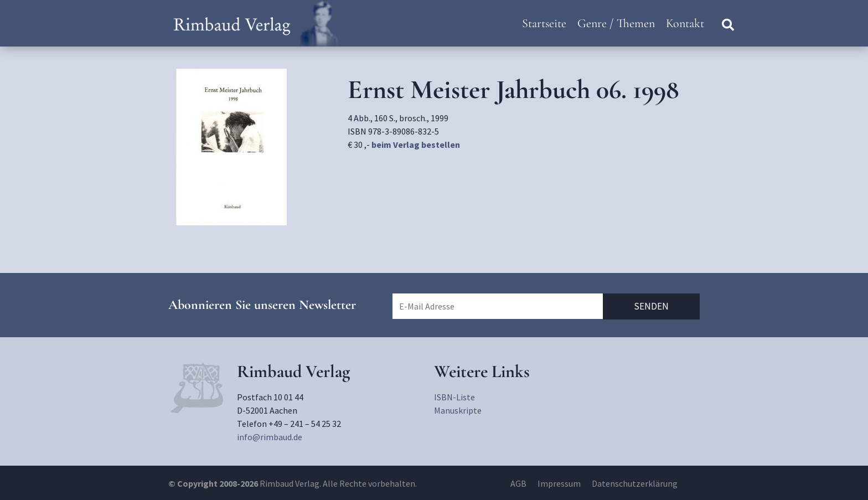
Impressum (559, 483)
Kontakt (685, 23)
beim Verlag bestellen (416, 145)
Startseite (544, 23)
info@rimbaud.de (270, 437)
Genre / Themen (616, 23)
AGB (518, 483)
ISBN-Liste (454, 397)
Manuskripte (458, 410)
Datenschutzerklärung (635, 483)
